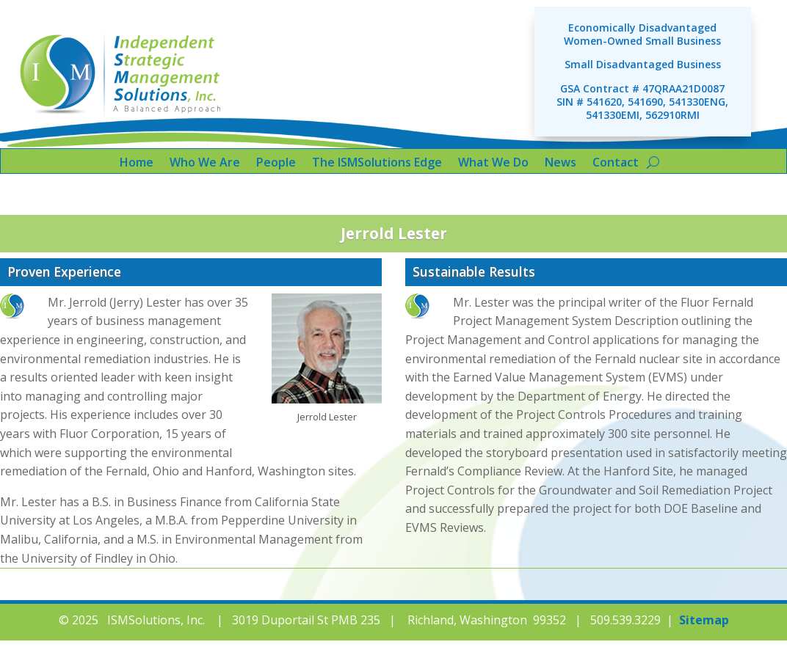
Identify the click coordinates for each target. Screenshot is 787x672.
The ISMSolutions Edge (377, 164)
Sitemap (704, 620)
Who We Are (205, 164)
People (276, 164)
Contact (616, 164)
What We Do (493, 164)
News (561, 164)
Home (137, 164)
